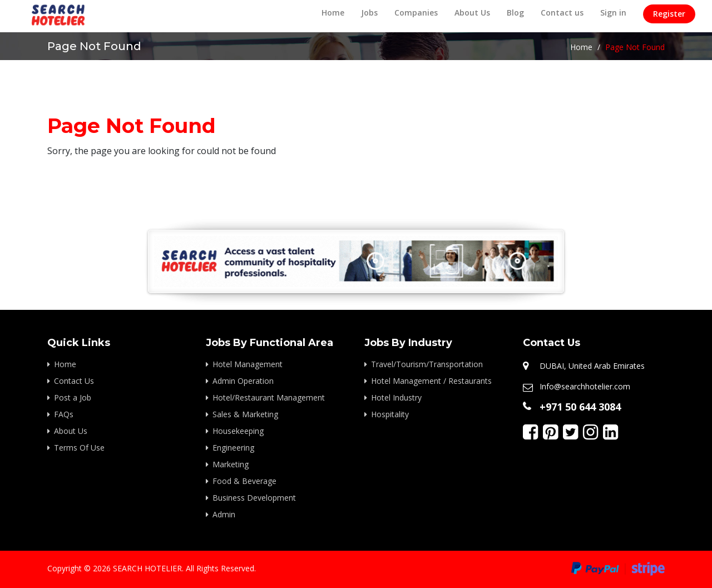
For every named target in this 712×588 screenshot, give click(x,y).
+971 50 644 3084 (580, 407)
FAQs (64, 414)
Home (333, 13)
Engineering (233, 448)
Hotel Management (248, 364)
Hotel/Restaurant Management (269, 397)
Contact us (562, 13)
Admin (224, 514)
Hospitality (390, 414)
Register (669, 14)
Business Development (254, 498)
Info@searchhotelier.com (585, 386)
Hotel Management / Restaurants (431, 381)
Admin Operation (243, 381)
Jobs (369, 13)
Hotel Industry (396, 397)
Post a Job (73, 397)
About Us (472, 13)
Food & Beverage (244, 481)
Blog (515, 13)
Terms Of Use (79, 448)
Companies (416, 13)
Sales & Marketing (245, 414)
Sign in (613, 13)
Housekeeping (238, 431)
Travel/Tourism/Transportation (427, 364)
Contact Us (74, 381)
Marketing (231, 464)
